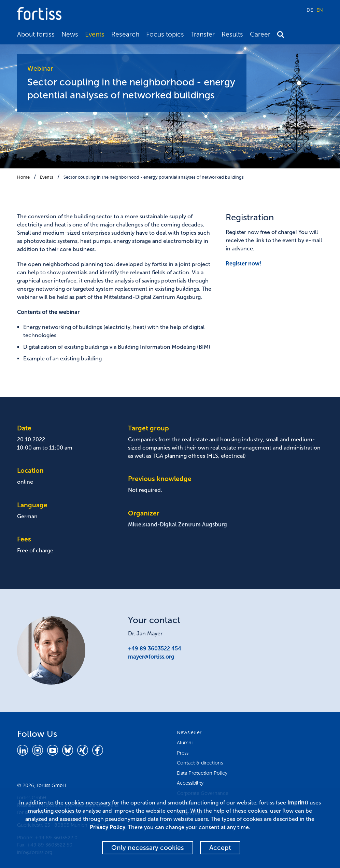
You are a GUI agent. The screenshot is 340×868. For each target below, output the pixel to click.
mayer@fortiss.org (151, 657)
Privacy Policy (108, 827)
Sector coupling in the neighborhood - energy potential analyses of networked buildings (154, 177)
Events (95, 34)
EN (320, 10)
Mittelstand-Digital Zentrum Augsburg (178, 525)
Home (23, 177)
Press (183, 753)
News (70, 34)
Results (232, 34)
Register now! (243, 264)
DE (310, 10)
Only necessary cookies (148, 848)
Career (260, 34)
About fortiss (36, 34)
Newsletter (189, 732)
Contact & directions (200, 763)
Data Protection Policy (202, 773)
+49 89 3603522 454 (155, 649)
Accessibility (190, 783)
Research (125, 34)
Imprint (297, 803)
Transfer (203, 34)
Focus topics (165, 34)
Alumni (185, 743)
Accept (220, 848)
